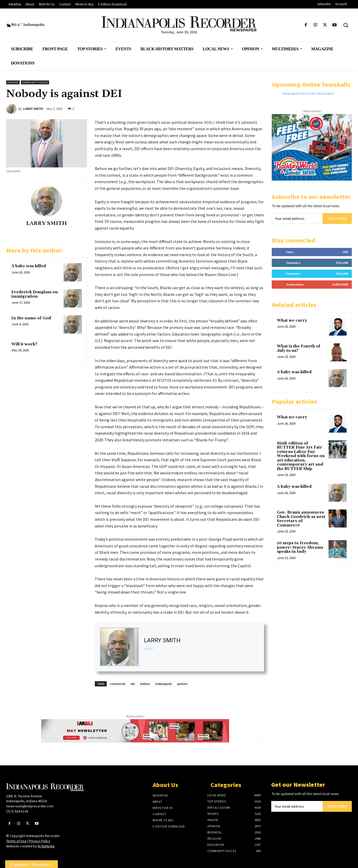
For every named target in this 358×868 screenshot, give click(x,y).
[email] (297, 218)
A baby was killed (29, 266)
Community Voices (35, 82)
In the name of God (31, 318)
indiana (145, 684)
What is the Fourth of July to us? (299, 348)
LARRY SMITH (33, 109)
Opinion (13, 82)
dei (133, 684)
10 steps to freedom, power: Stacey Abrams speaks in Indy (300, 547)
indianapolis (163, 684)
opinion (182, 684)
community (118, 684)
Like (345, 252)
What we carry (292, 321)
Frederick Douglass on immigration (35, 294)
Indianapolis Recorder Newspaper (308, 93)
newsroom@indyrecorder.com (30, 806)
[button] (346, 25)
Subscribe (337, 218)
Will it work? (24, 344)
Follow (342, 263)
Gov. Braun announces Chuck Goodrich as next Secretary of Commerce (301, 519)
